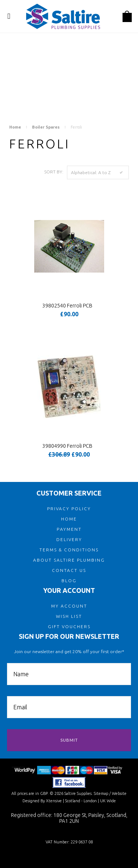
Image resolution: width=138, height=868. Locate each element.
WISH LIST (69, 616)
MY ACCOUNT (69, 606)
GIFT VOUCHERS (69, 626)
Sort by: (54, 172)
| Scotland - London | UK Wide (89, 801)
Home (15, 127)
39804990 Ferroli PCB (67, 446)
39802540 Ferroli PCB (67, 306)
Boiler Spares (46, 127)
